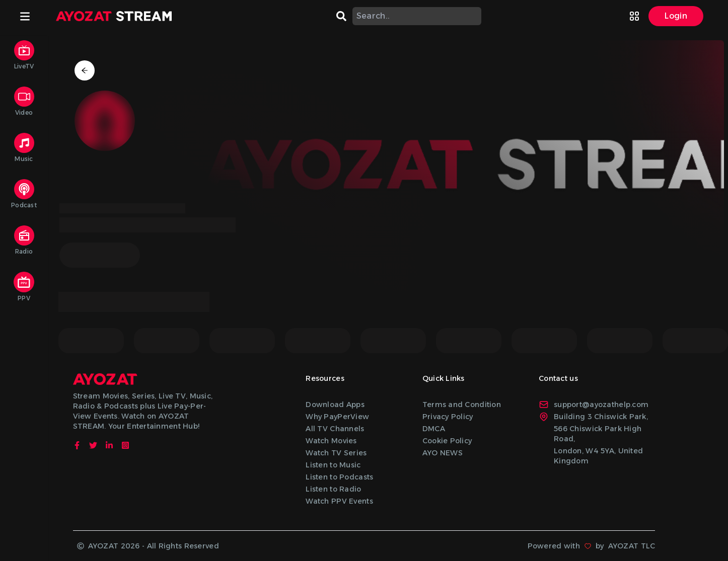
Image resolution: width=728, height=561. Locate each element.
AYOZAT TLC (632, 546)
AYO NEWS (443, 453)
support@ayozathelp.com (594, 405)
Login (676, 16)
